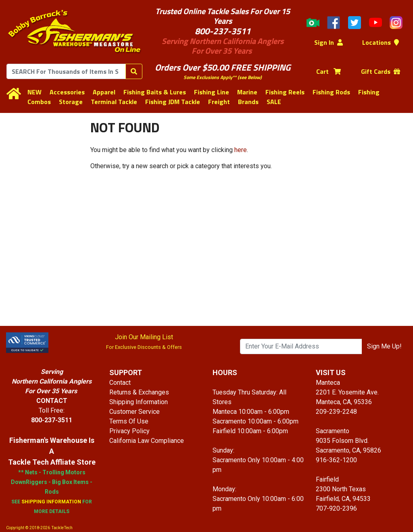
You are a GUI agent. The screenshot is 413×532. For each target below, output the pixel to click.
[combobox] (66, 71)
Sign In (329, 42)
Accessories (67, 92)
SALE (274, 102)
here (241, 150)
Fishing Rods (331, 92)
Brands (248, 102)
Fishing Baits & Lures (155, 92)
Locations (381, 42)
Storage (71, 102)
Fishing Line (212, 92)
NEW (34, 92)
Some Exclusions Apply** (210, 77)
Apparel (104, 92)
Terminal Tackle (114, 102)
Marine (247, 92)
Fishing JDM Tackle (173, 102)
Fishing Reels (285, 92)
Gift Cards (381, 71)
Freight (219, 102)
